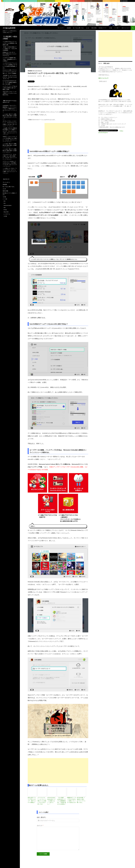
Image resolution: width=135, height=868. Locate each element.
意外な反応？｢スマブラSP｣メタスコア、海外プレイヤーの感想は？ (32, 800)
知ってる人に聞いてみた (78, 28)
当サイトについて (126, 28)
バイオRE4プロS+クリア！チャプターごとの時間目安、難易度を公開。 (10, 43)
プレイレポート (61, 28)
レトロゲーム (7, 214)
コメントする (48, 76)
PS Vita (5, 210)
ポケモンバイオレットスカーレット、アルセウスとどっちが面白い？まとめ (10, 123)
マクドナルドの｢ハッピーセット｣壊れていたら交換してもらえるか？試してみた (42, 801)
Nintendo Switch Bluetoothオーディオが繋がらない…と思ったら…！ (51, 801)
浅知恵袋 (69, 28)
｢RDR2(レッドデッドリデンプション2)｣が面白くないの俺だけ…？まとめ (10, 138)
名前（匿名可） (42, 817)
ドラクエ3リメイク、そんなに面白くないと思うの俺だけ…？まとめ (9, 156)
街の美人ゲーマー (103, 28)
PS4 (4, 203)
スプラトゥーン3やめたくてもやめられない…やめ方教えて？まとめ (10, 163)
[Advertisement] (58, 134)
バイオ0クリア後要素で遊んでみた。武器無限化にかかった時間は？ (10, 59)
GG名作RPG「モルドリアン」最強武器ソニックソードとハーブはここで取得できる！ (10, 107)
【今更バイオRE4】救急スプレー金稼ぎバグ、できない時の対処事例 (10, 49)
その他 (110, 28)
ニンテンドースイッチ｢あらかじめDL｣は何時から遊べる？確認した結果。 (10, 88)
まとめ (88, 28)
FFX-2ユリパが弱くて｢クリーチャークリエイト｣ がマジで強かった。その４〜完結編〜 (10, 72)
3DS (5, 208)
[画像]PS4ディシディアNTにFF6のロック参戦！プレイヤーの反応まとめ (72, 800)
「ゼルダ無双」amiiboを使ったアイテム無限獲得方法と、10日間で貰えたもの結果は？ (62, 801)
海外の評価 (94, 28)
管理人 (40, 76)
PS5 (4, 201)
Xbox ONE (6, 212)
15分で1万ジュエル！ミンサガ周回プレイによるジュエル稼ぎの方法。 (10, 93)
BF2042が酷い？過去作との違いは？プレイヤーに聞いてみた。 (81, 800)
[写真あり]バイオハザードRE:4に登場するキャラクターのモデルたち (10, 54)
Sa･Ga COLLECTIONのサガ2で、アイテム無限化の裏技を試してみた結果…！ (10, 82)
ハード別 (116, 28)
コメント (40, 825)
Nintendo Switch (37, 71)
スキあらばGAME (9, 28)
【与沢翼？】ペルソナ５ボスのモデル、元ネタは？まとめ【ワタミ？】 (10, 77)
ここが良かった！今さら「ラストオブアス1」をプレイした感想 (10, 170)
